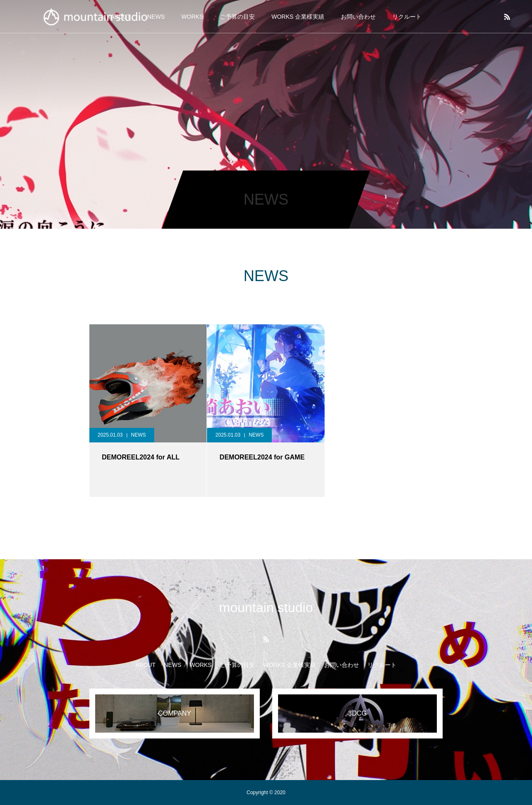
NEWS (138, 435)
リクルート (407, 17)
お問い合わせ (358, 17)
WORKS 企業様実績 (298, 17)
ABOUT (145, 665)
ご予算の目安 (237, 17)
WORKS (192, 17)
